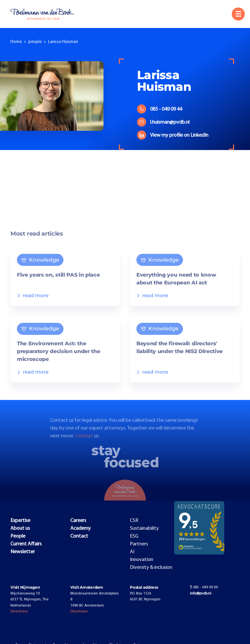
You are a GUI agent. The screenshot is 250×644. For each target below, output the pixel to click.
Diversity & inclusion (151, 568)
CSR (134, 521)
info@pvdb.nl (201, 594)
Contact (85, 442)
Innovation (142, 560)
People (18, 536)
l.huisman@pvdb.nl (163, 122)
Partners (139, 544)
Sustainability (144, 528)
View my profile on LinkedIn (173, 135)
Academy (81, 528)
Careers (78, 521)
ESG (134, 536)
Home (16, 42)
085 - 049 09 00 (204, 587)
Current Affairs (26, 544)
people (35, 42)
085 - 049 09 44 (160, 109)
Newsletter (23, 552)
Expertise (20, 521)
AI (132, 552)
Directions (19, 611)
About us (20, 528)
